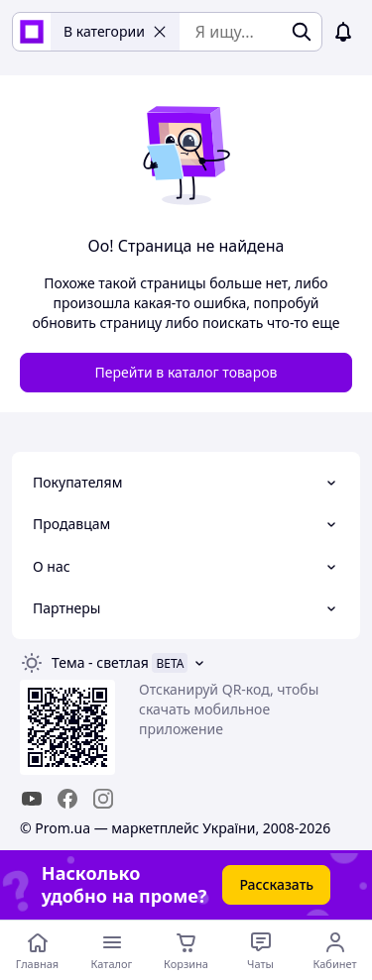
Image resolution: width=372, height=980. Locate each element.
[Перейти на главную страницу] (37, 950)
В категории (115, 31)
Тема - (100, 662)
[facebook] (67, 799)
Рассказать (276, 884)
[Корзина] (186, 950)
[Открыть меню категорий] (112, 950)
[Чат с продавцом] (260, 950)
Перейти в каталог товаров (186, 372)
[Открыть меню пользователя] (335, 950)
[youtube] (32, 799)
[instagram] (103, 799)
